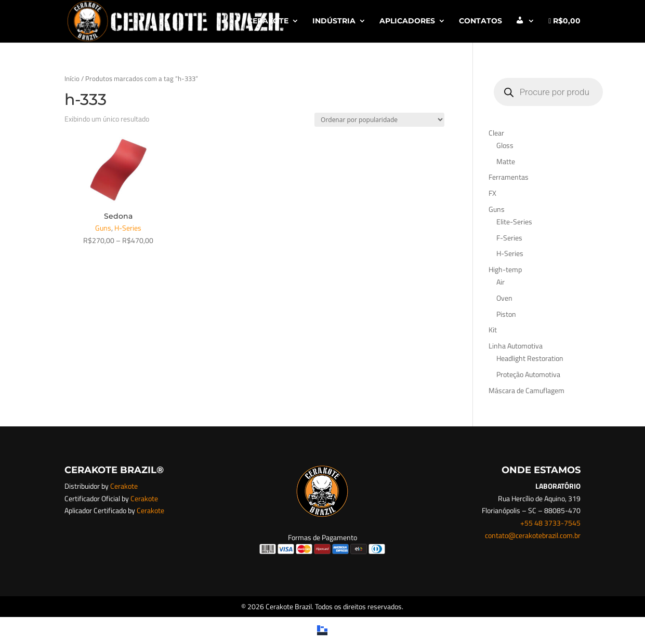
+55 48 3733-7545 (550, 523)
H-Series (128, 228)
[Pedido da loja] (379, 120)
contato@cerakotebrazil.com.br (533, 535)
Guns (103, 228)
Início (72, 78)
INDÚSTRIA (334, 21)
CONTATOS (481, 21)
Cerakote (124, 486)
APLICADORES (407, 21)
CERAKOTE (268, 21)
